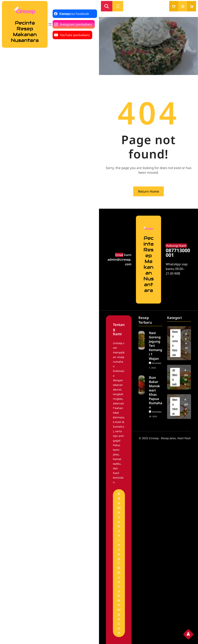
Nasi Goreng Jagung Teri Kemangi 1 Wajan (156, 346)
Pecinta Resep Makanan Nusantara (25, 31)
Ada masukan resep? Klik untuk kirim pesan (119, 563)
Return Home (149, 191)
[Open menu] (50, 24)
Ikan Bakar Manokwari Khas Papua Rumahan (156, 393)
